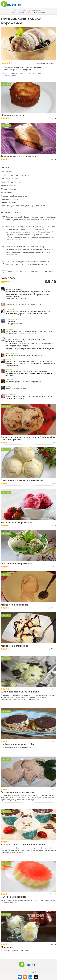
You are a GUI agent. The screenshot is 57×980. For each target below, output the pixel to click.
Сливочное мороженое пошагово (20, 692)
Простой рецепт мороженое (31, 73)
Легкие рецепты (10, 76)
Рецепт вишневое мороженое (18, 792)
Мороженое (6, 84)
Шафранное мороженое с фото (19, 744)
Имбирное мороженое (14, 897)
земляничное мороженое (27, 333)
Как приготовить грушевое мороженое (23, 844)
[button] (54, 4)
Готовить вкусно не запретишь (11, 4)
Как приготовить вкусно (28, 964)
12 (15, 64)
